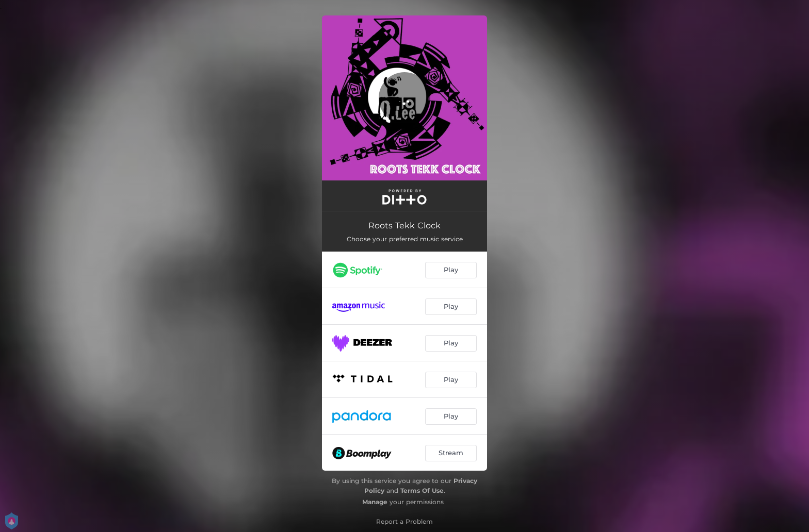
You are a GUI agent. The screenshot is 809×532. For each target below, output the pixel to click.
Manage (375, 502)
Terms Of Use (422, 491)
